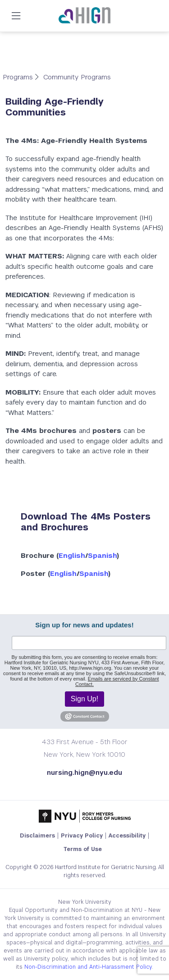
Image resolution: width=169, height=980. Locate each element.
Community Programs (77, 77)
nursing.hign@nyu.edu (84, 772)
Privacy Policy (82, 836)
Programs (19, 77)
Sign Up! (84, 699)
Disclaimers (37, 836)
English (72, 555)
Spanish (102, 555)
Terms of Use (83, 849)
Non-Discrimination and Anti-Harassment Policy (88, 967)
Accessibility (127, 836)
